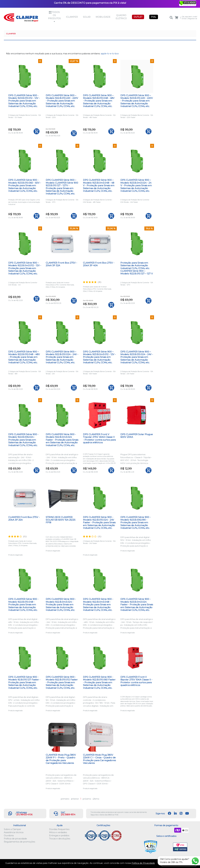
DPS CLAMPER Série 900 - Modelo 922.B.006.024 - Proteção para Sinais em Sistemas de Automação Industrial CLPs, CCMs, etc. (23, 440)
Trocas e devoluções (60, 839)
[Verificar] (188, 3)
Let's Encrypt (166, 847)
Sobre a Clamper (12, 829)
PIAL (154, 17)
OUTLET (138, 17)
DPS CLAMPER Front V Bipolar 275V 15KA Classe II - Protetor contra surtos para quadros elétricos (136, 681)
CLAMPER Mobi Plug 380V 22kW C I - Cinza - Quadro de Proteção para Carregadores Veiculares (99, 759)
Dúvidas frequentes (59, 829)
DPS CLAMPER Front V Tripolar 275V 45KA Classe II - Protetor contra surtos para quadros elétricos (99, 438)
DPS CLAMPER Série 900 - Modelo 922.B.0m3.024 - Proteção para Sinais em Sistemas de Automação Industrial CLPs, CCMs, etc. (61, 605)
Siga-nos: (160, 814)
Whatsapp (22, 812)
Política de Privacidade (143, 863)
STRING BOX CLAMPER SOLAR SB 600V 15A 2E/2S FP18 (61, 520)
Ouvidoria (9, 836)
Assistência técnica (14, 832)
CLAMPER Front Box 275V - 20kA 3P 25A (24, 518)
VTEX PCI (180, 847)
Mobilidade (103, 17)
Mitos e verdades (58, 832)
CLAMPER (11, 34)
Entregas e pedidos (59, 836)
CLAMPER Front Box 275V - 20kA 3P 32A (61, 264)
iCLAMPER (72, 17)
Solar (87, 17)
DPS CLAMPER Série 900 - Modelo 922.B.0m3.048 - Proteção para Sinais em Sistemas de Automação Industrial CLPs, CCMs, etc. (98, 605)
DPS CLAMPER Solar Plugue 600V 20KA (137, 436)
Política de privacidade (15, 839)
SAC (63, 812)
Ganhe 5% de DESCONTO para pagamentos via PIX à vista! (90, 3)
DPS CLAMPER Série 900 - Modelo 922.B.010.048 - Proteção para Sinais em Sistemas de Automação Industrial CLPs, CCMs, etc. (23, 605)
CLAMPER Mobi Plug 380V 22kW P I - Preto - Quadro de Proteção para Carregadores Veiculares (61, 759)
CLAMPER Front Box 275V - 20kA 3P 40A (99, 264)
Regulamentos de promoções (19, 842)
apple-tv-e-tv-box (110, 54)
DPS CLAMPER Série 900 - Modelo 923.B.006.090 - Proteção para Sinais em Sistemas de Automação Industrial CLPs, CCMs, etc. (136, 523)
